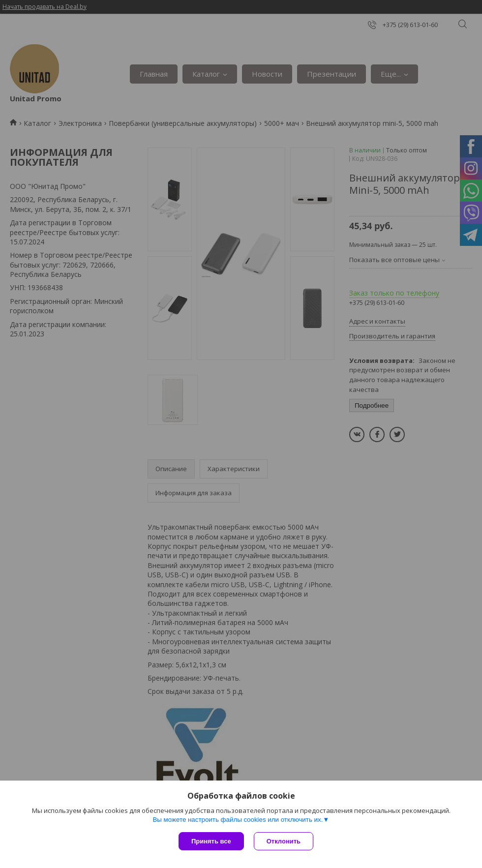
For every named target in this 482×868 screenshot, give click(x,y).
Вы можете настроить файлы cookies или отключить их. (238, 820)
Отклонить (284, 841)
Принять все (211, 841)
